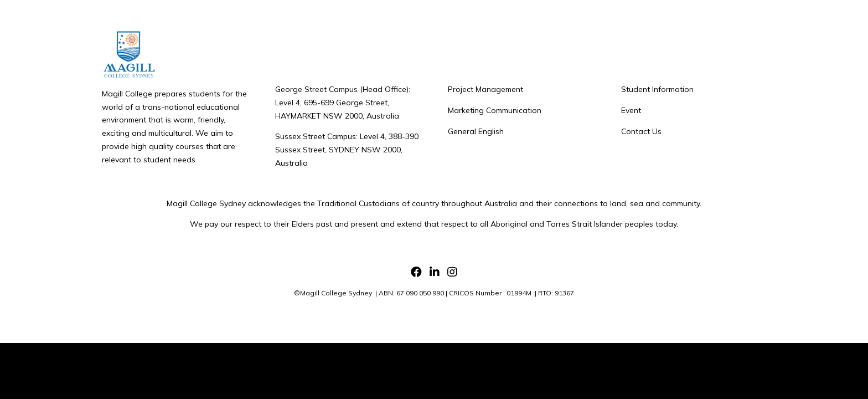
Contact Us (641, 131)
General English (476, 131)
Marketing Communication (495, 110)
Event (631, 110)
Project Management (485, 89)
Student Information (657, 89)
